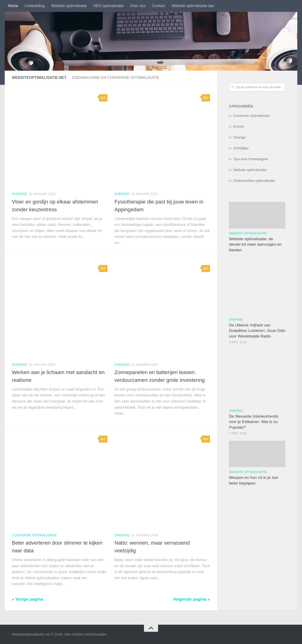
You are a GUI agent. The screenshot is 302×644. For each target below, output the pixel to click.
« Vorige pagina (27, 599)
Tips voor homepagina (251, 159)
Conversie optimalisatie (34, 535)
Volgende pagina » (191, 599)
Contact (158, 6)
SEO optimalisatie (108, 6)
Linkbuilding (35, 6)
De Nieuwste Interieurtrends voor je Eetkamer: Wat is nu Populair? (254, 422)
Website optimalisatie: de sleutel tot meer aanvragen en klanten (255, 245)
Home (13, 6)
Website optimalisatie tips (193, 6)
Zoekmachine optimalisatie (254, 181)
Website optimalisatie (69, 6)
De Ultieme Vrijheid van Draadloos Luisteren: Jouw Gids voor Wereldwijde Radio (257, 331)
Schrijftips (241, 148)
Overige (19, 194)
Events (239, 126)
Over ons (138, 6)
